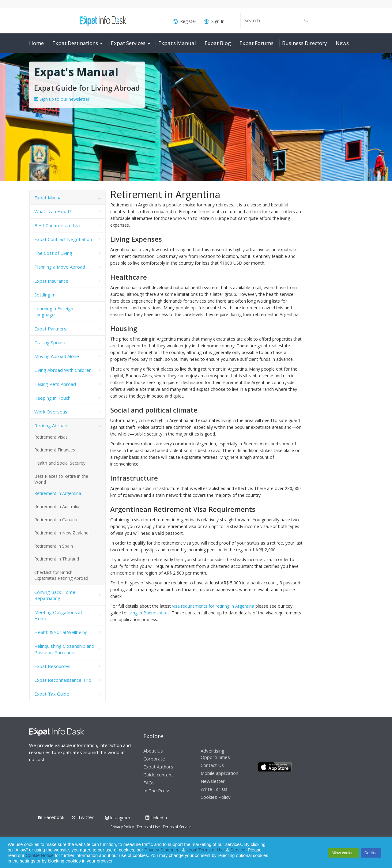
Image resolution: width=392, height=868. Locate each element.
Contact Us (212, 765)
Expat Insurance (51, 281)
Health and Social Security (60, 463)
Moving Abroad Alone (57, 356)
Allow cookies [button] (343, 853)
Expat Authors (158, 767)
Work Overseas (51, 412)
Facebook (54, 817)
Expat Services (128, 43)
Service (238, 850)
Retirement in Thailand (57, 559)
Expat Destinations (75, 43)
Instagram (118, 818)
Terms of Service (177, 827)
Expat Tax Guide (52, 694)
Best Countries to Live (58, 225)
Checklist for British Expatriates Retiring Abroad (61, 575)
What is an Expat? (53, 211)
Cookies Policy (216, 797)
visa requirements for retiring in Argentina (213, 606)
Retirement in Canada (56, 520)
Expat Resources (52, 666)
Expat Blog (218, 43)
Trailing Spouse (50, 342)
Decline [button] (371, 853)
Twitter (86, 817)
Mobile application (219, 773)
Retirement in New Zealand (61, 533)
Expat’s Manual (177, 43)
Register (185, 22)
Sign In (214, 22)
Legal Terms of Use (205, 850)
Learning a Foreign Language (54, 311)
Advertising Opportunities (215, 754)
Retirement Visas (51, 437)
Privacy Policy (122, 827)
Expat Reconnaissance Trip (63, 680)
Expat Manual (48, 198)
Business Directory (305, 43)
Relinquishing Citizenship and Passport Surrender (64, 649)
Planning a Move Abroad (60, 267)
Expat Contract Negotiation (63, 239)
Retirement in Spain (54, 546)
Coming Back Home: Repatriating (55, 595)
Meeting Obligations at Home (58, 615)
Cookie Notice (40, 855)
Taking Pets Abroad (55, 384)
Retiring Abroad (51, 425)
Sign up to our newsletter (62, 99)
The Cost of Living (53, 253)
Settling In (45, 295)
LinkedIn (156, 818)
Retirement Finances (55, 450)
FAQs (149, 783)
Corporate (154, 759)
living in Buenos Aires (149, 613)
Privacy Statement (162, 850)
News (342, 43)
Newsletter (213, 781)
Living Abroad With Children (63, 370)
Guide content (158, 775)
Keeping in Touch (52, 398)
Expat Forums (256, 43)
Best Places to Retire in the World (61, 479)
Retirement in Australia (57, 506)
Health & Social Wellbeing (61, 632)
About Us (153, 751)
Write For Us (214, 789)
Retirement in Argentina (58, 493)
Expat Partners (50, 329)
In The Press (157, 791)
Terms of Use (148, 827)
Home (36, 43)
